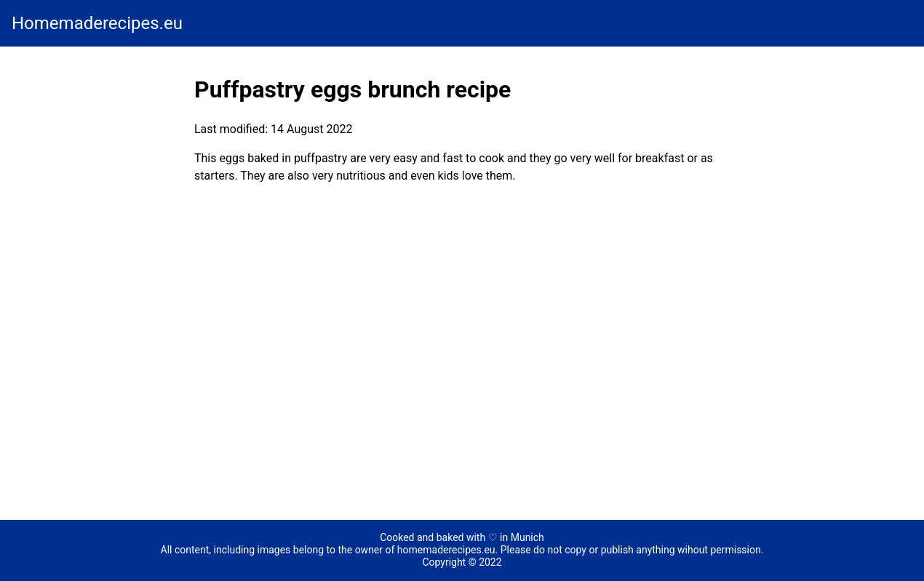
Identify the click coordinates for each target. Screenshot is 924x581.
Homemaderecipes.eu (97, 23)
